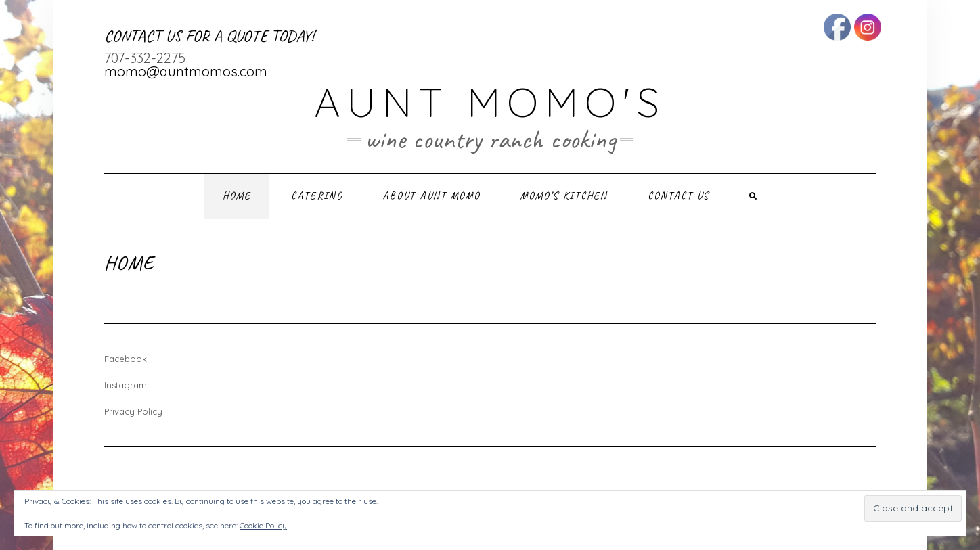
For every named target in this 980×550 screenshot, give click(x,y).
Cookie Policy (263, 525)
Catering (317, 196)
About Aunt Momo (431, 196)
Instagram (126, 385)
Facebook (126, 359)
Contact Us (678, 196)
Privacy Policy (133, 411)
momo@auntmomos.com (186, 71)
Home (237, 196)
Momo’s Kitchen (564, 196)
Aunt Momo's (490, 102)
